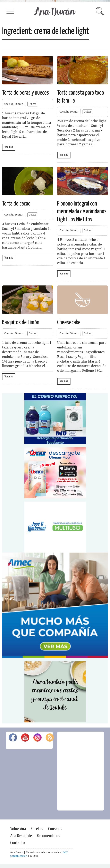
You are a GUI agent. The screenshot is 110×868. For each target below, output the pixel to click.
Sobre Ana (18, 829)
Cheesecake (69, 322)
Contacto (18, 843)
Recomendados (49, 836)
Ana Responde (21, 836)
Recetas (37, 829)
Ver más (9, 147)
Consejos (55, 829)
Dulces (32, 104)
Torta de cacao (16, 204)
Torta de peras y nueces (26, 93)
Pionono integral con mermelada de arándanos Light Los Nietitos (82, 212)
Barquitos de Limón (21, 322)
